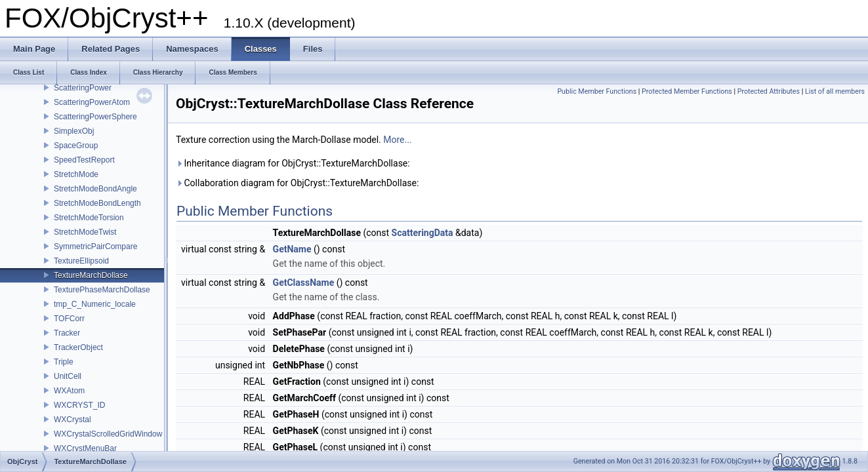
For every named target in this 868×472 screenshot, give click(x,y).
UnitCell (68, 376)
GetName (292, 249)
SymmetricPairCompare (95, 246)
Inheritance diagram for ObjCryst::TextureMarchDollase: (293, 163)
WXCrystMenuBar (85, 448)
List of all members (835, 91)
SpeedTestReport (84, 160)
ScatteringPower (83, 88)
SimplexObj (74, 131)
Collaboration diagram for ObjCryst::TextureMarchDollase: (297, 183)
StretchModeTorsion (89, 218)
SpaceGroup (76, 146)
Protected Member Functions (687, 91)
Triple (64, 362)
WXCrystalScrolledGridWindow (108, 434)
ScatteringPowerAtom (92, 102)
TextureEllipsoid (81, 261)
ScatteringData (423, 233)
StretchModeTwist (85, 232)
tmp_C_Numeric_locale (95, 304)
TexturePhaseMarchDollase (102, 290)
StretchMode (76, 174)
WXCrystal (72, 420)
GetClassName (304, 283)
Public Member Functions (597, 91)
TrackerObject (78, 347)
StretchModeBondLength (97, 203)
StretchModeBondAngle (95, 189)
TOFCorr (69, 319)
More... (397, 140)
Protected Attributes (769, 91)
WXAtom (69, 391)
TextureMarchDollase (91, 275)
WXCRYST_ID (79, 405)
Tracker (67, 333)
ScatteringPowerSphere (95, 117)
